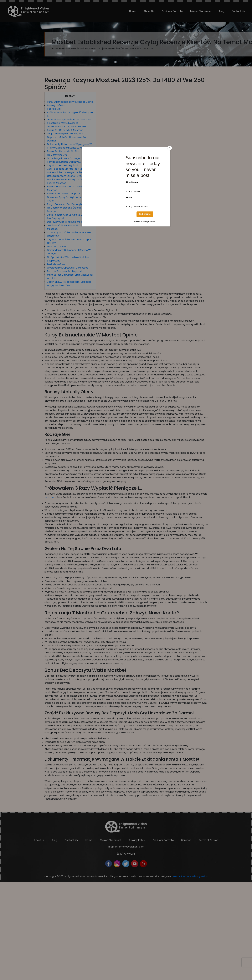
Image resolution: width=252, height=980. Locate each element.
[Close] (170, 148)
